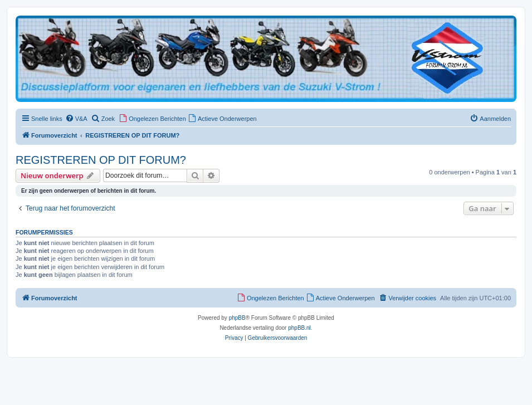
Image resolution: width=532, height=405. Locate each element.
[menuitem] (76, 119)
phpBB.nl (299, 328)
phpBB (237, 318)
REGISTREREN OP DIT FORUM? (101, 160)
